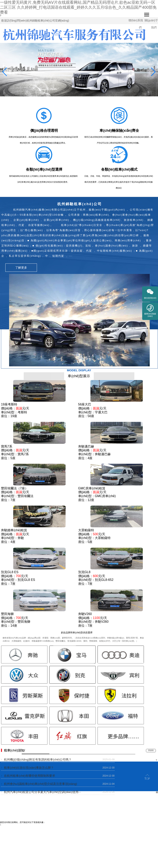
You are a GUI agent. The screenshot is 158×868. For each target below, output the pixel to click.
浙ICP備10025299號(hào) (147, 822)
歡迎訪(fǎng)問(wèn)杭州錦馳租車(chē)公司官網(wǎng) (35, 21)
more (151, 750)
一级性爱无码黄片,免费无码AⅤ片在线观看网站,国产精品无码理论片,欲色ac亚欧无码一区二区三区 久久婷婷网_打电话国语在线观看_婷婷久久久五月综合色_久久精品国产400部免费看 (78, 7)
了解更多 (21, 268)
